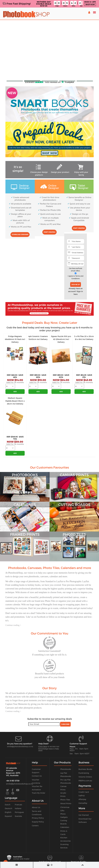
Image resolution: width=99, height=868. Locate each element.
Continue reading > (13, 625)
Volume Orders (85, 777)
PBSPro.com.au (85, 781)
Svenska (18, 816)
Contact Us (37, 776)
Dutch (8, 805)
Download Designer (20, 234)
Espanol (8, 816)
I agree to (76, 277)
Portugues (19, 812)
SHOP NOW (90, 4)
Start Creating (50, 232)
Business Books (85, 769)
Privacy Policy (38, 818)
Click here (43, 746)
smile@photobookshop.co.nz (20, 746)
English (8, 812)
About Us (36, 807)
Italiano (18, 808)
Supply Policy (38, 822)
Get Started (84, 815)
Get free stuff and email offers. (76, 270)
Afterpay (82, 799)
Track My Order (39, 793)
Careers (35, 826)
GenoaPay (83, 803)
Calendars (65, 827)
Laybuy (82, 795)
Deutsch (8, 808)
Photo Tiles (65, 800)
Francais (18, 805)
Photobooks (66, 769)
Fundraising (84, 773)
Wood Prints (66, 803)
